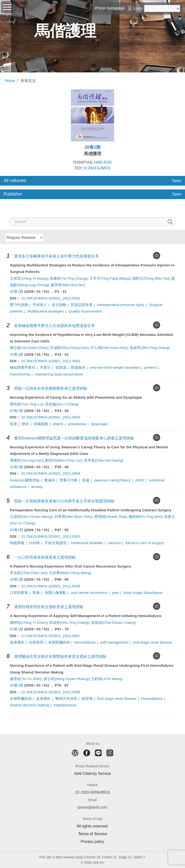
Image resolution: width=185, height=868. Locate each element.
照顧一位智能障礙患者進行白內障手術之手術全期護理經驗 (64, 501)
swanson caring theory (112, 480)
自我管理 (36, 642)
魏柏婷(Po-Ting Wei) (145, 517)
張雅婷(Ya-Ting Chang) (68, 278)
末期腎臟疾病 (59, 642)
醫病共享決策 (66, 698)
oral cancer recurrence (89, 593)
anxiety (37, 487)
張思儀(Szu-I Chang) (62, 404)
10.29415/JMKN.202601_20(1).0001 (51, 298)
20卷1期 (17, 291)
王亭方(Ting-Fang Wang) (109, 278)
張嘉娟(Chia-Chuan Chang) (113, 622)
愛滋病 (50, 480)
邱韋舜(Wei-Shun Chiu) (73, 517)
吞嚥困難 (41, 424)
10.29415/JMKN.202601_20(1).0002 (51, 361)
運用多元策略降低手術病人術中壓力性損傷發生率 (56, 256)
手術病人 (40, 305)
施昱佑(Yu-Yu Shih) (26, 679)
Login (138, 8)
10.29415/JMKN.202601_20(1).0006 (51, 586)
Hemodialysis (152, 698)
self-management (114, 642)
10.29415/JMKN (96, 168)
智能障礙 (17, 543)
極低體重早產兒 (23, 367)
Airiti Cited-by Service (93, 774)
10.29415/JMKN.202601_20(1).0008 (51, 692)
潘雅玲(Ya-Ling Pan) (26, 460)
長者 (13, 424)
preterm (151, 367)
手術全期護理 (55, 543)
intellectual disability (87, 543)
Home (10, 81)
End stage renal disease (117, 698)
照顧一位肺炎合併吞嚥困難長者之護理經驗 (51, 388)
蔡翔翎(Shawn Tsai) (110, 517)
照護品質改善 (82, 305)
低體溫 (61, 367)
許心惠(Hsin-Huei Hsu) (109, 348)
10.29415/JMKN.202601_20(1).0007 (51, 636)
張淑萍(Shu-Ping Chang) (150, 348)
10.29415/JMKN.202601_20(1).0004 (51, 473)
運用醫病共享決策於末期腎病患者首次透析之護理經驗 (60, 656)
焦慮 (86, 480)
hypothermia (20, 374)
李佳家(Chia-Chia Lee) (28, 573)
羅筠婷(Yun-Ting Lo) (26, 404)
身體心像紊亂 (55, 593)
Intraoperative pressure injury (121, 305)
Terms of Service (92, 834)
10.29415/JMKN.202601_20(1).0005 (51, 536)
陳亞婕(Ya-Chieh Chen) (29, 348)
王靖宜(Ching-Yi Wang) (29, 278)
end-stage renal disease (152, 642)
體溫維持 (78, 367)
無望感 (87, 698)
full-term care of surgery (145, 543)
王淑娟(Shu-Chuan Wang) (31, 517)
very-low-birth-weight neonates (115, 367)
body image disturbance (143, 593)
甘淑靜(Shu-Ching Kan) (69, 348)
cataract (114, 543)
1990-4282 (103, 162)
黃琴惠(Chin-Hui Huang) (104, 460)
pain (116, 593)
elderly (58, 424)
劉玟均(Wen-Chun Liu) (64, 460)
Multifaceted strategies (46, 311)
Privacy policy (92, 842)
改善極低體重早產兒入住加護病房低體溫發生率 (54, 326)
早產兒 (45, 367)
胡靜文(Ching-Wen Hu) (151, 278)
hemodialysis (85, 642)
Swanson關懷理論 (25, 480)
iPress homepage (110, 8)
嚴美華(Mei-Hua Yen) (68, 285)
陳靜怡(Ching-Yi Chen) (28, 622)
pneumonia (77, 424)
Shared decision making (29, 705)
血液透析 (17, 642)
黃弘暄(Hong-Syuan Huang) (66, 679)
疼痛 (36, 593)
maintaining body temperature (59, 374)
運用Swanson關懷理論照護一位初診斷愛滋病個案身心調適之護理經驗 (74, 438)
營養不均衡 (69, 480)
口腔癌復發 (19, 593)
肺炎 (25, 424)
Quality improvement (85, 311)
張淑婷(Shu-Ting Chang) (69, 622)
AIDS (140, 480)
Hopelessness (65, 705)
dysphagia (99, 424)
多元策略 (59, 305)
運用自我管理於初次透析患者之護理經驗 (49, 607)
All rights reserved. (93, 826)
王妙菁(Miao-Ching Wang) (70, 573)
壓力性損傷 (19, 305)
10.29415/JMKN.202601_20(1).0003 (51, 417)
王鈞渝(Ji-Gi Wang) (107, 679)
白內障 (34, 543)
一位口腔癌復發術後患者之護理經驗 (45, 557)
